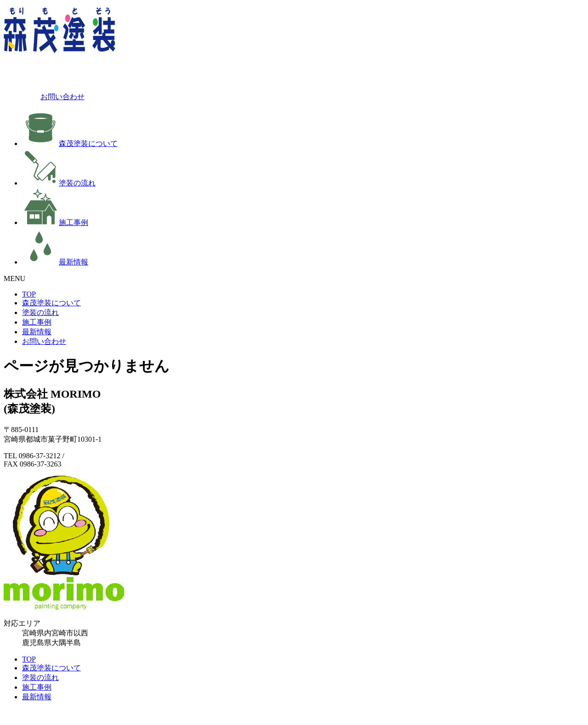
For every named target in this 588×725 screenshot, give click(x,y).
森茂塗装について (70, 143)
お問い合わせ (44, 97)
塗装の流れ (59, 183)
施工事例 (55, 222)
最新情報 (55, 262)
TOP (29, 294)
